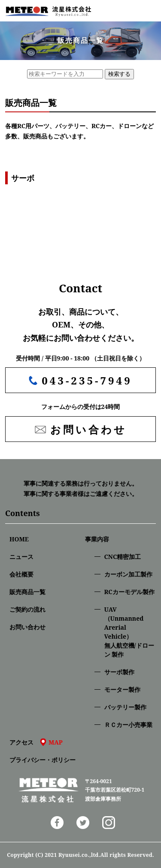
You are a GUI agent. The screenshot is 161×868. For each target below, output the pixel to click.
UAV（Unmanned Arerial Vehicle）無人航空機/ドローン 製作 (129, 632)
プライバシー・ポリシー (43, 760)
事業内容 (97, 539)
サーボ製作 (119, 672)
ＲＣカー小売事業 (128, 725)
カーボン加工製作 (128, 574)
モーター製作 (122, 689)
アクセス (36, 742)
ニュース (21, 557)
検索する (119, 74)
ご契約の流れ (27, 609)
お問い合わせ (27, 627)
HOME (19, 539)
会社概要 (21, 574)
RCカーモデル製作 (129, 592)
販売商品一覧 (27, 592)
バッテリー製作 (125, 707)
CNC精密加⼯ (123, 557)
